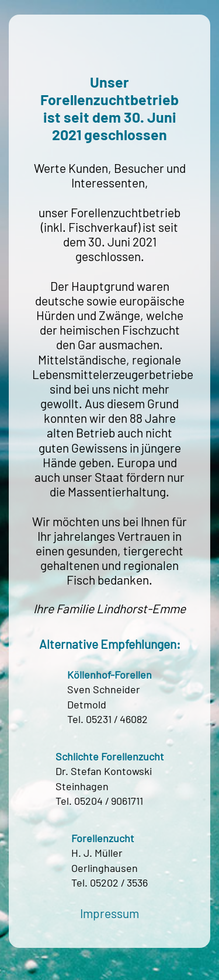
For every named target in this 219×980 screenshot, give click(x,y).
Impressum (109, 913)
